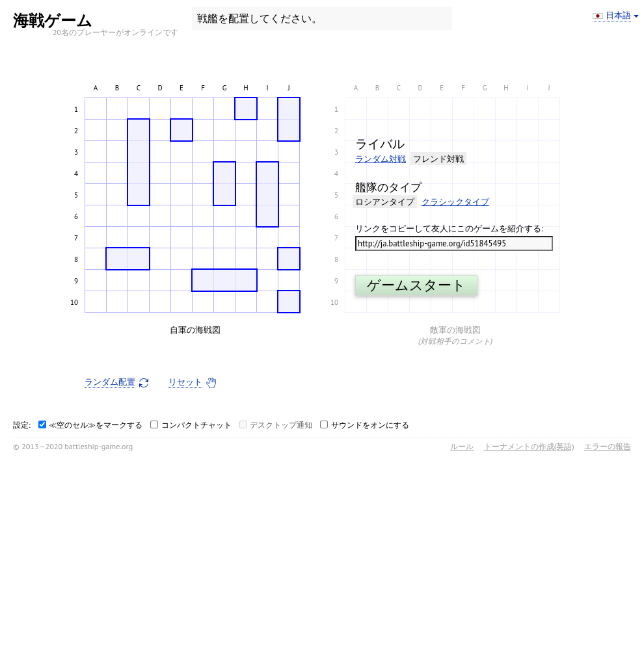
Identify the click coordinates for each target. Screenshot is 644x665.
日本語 (618, 16)
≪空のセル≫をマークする (96, 425)
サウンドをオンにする (370, 425)
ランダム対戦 (381, 159)
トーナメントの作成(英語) (529, 446)
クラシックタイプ (455, 202)
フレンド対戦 (438, 159)
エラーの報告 (608, 446)
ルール (462, 446)
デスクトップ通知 (281, 425)
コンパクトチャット (196, 425)
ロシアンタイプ (385, 202)
